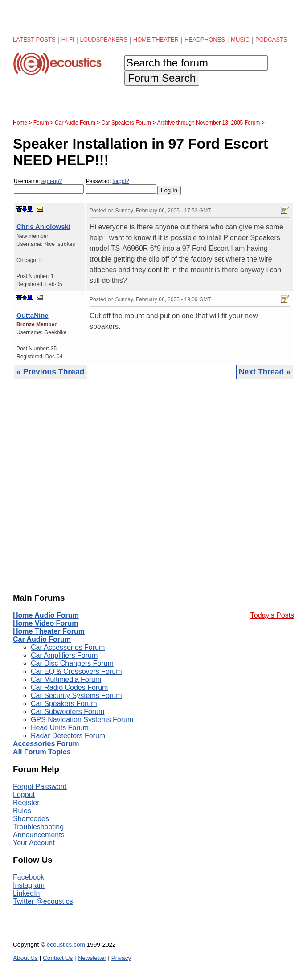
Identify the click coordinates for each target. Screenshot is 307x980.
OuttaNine (33, 315)
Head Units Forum (60, 728)
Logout (24, 795)
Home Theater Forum (49, 631)
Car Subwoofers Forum (68, 712)
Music (240, 39)
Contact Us (58, 958)
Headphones (205, 39)
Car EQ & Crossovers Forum (76, 671)
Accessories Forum (46, 744)
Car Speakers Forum (64, 704)
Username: (49, 186)
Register (26, 803)
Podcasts (271, 39)
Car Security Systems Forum (76, 696)
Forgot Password (40, 787)
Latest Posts (34, 39)
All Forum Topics (42, 752)
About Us (25, 958)
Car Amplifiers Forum (64, 655)
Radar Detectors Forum (68, 736)
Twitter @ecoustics (43, 901)
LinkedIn (27, 893)
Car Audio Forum (42, 639)
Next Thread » (265, 372)
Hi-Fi (68, 39)
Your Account (34, 843)
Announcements (39, 835)
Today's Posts (272, 615)
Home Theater (156, 39)
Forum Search (162, 78)
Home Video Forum (45, 623)
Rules (22, 811)
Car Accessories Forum (68, 647)
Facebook (29, 877)
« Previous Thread (51, 372)
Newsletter (92, 958)
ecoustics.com (66, 945)
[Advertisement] (153, 486)
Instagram (29, 885)
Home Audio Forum (46, 615)
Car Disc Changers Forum (72, 663)
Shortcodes (31, 819)
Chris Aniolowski (43, 226)
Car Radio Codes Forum (69, 687)
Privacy (121, 958)
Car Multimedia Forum (66, 679)
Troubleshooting (38, 827)
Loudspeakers (104, 39)
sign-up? (52, 181)
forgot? (121, 181)
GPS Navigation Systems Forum (82, 720)
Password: (121, 186)
